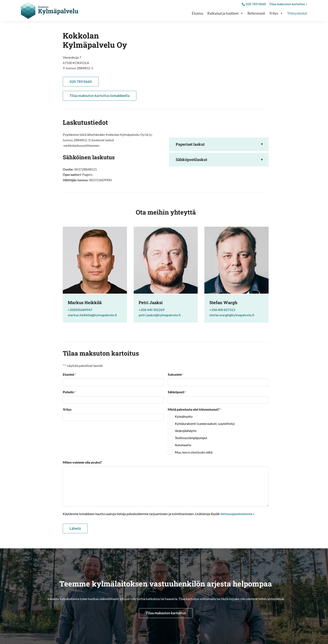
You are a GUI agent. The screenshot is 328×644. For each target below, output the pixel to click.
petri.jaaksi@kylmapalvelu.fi (160, 315)
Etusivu (197, 13)
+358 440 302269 (152, 310)
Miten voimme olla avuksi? (82, 462)
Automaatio (183, 445)
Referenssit (256, 13)
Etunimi (69, 375)
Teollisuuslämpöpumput (191, 438)
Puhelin (69, 392)
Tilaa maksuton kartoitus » (288, 4)
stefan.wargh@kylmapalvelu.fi (232, 315)
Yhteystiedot (297, 13)
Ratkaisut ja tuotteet (225, 13)
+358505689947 (80, 310)
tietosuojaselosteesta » (238, 514)
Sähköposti (177, 392)
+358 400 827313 (222, 310)
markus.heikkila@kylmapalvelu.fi (92, 315)
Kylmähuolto (184, 416)
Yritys (276, 13)
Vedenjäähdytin (186, 431)
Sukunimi (176, 375)
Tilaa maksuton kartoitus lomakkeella (100, 96)
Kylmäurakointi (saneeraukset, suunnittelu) (205, 424)
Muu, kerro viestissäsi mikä (194, 452)
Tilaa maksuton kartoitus (166, 613)
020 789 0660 (254, 4)
